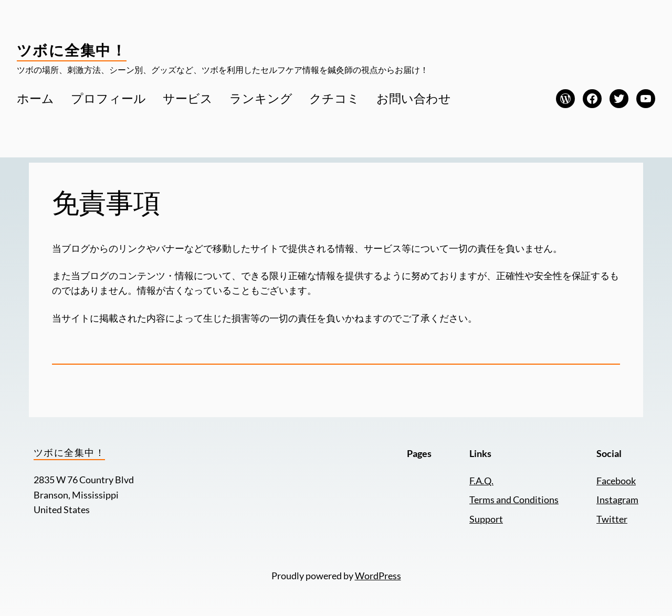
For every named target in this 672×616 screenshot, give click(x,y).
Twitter (612, 519)
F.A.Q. (481, 481)
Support (486, 519)
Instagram (617, 500)
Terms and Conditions (514, 500)
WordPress (378, 576)
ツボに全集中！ (72, 50)
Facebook (616, 481)
